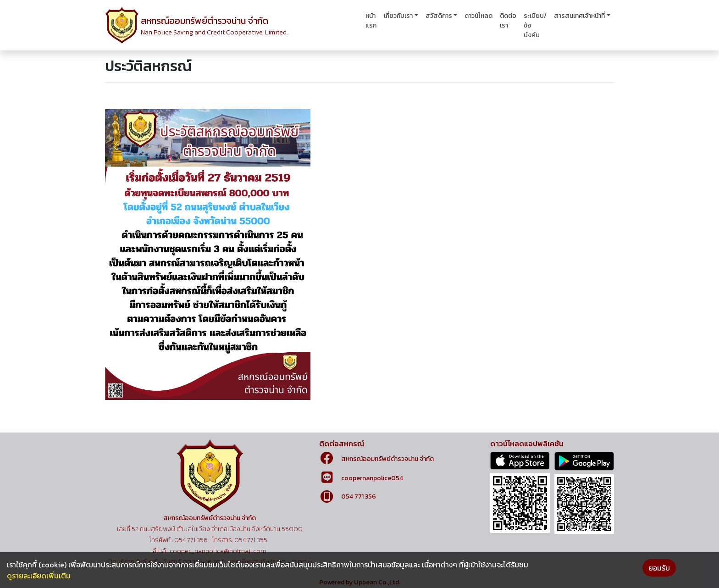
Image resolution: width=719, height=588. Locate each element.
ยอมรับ (659, 568)
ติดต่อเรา (508, 21)
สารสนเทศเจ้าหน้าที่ (579, 16)
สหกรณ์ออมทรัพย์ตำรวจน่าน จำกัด (387, 459)
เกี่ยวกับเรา (398, 16)
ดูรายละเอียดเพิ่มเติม (39, 576)
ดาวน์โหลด (478, 16)
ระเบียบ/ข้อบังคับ (535, 25)
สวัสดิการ (439, 16)
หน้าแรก (371, 21)
